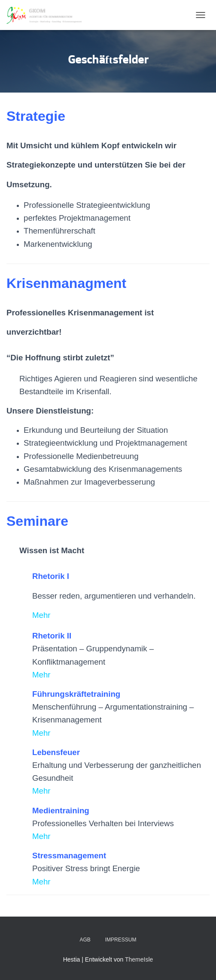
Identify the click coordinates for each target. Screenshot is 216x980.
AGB (85, 940)
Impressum (121, 940)
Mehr (41, 615)
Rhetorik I (51, 576)
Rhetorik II (52, 636)
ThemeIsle (139, 959)
